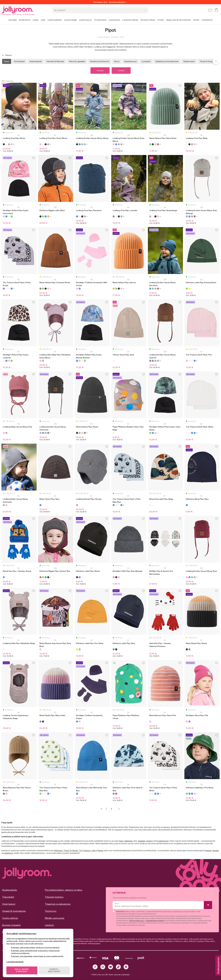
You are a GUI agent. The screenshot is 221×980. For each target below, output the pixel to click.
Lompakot (146, 61)
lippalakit (142, 841)
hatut (121, 841)
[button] (210, 10)
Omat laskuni (9, 904)
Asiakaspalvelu (10, 890)
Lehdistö (49, 925)
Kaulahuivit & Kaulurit (100, 61)
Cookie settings (10, 918)
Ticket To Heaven (71, 851)
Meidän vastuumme (55, 918)
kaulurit (150, 841)
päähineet (129, 841)
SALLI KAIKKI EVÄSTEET (22, 970)
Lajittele (121, 71)
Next (216, 61)
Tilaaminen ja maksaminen (58, 904)
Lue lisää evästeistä (15, 962)
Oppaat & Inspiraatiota (14, 911)
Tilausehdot (8, 897)
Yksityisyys (51, 911)
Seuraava (119, 809)
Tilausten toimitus (54, 897)
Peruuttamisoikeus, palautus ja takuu (64, 890)
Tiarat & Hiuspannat (209, 61)
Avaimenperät (36, 61)
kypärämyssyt (163, 841)
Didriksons (58, 851)
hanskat (216, 851)
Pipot (122, 37)
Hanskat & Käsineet (55, 61)
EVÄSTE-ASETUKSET (54, 970)
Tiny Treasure (85, 851)
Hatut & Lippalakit (77, 61)
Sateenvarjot (189, 61)
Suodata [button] (100, 71)
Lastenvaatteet (103, 37)
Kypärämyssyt (131, 61)
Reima (100, 851)
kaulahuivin (9, 853)
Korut (117, 61)
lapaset (208, 851)
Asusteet (114, 37)
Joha (94, 851)
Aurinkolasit (19, 61)
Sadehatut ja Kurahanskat (167, 61)
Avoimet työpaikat (11, 925)
